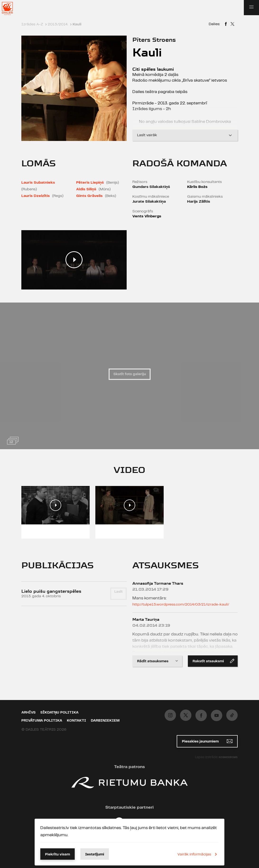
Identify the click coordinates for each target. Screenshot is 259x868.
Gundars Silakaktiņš (151, 187)
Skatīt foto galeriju (130, 374)
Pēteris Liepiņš (90, 183)
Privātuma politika (42, 721)
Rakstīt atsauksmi (213, 661)
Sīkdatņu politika (59, 713)
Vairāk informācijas (198, 854)
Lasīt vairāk (185, 135)
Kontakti (76, 721)
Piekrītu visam (58, 854)
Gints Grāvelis (89, 196)
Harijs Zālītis (199, 202)
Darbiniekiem (105, 721)
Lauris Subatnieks (38, 183)
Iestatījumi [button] (95, 854)
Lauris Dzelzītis (36, 196)
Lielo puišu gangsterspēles (51, 591)
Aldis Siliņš (86, 189)
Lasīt (118, 592)
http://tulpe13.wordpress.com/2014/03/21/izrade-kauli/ (181, 604)
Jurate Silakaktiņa (149, 202)
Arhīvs (28, 713)
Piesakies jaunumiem (207, 741)
